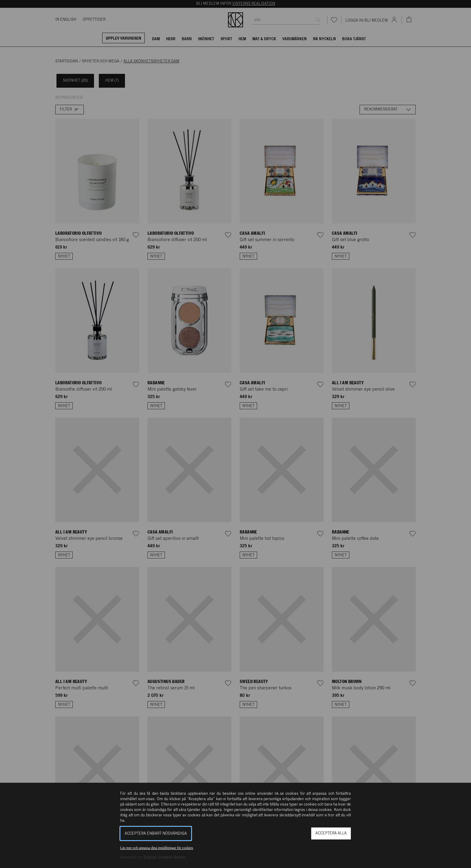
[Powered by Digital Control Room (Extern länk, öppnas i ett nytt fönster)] (153, 857)
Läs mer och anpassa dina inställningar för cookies (157, 848)
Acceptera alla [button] (331, 833)
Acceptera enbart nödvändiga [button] (156, 834)
